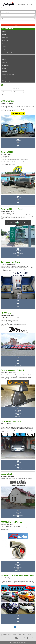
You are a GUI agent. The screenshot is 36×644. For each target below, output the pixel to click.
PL (35, 1)
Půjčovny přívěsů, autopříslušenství (10, 81)
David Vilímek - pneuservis (11, 421)
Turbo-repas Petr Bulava (10, 262)
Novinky (24, 634)
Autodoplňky (5, 59)
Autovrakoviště (5, 65)
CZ (28, 1)
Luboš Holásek (7, 474)
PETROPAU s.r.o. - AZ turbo (11, 522)
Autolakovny (5, 72)
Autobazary (4, 31)
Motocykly (4, 47)
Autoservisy (4, 34)
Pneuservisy (4, 62)
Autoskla (4, 50)
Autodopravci (5, 56)
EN (32, 1)
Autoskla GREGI (7, 152)
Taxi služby (4, 78)
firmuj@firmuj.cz (21, 638)
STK (3, 43)
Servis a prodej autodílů (7, 53)
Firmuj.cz (30, 638)
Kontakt (20, 634)
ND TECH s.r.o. (6, 313)
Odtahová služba (5, 37)
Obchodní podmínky (12, 634)
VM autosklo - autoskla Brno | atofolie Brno (17, 576)
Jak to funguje (4, 634)
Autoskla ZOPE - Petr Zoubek (12, 209)
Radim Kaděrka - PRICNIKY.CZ (13, 370)
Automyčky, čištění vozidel (8, 75)
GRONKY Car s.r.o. (8, 101)
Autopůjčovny (5, 40)
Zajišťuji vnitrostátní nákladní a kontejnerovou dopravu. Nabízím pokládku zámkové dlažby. (17, 478)
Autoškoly (4, 68)
